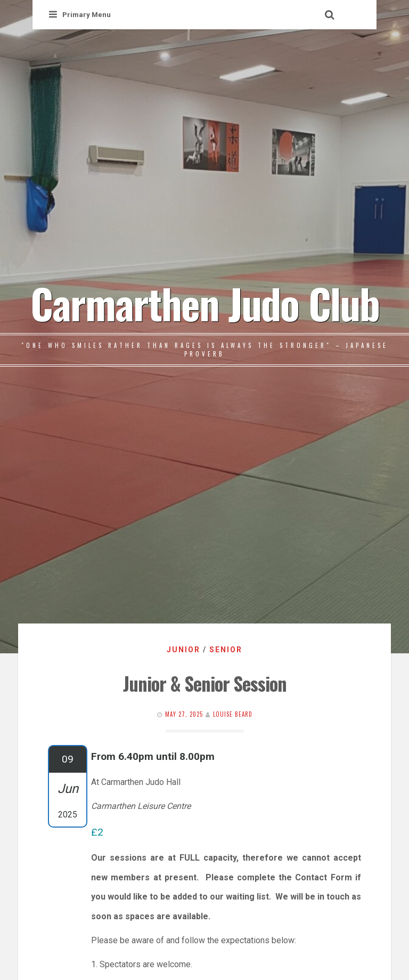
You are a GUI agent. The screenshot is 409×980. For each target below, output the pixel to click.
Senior (226, 650)
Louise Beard (233, 714)
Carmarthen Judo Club (205, 303)
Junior (183, 650)
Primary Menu (80, 15)
